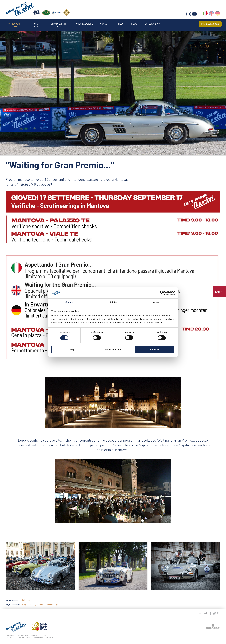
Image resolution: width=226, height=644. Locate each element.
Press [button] (141, 24)
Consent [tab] (70, 302)
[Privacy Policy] (11, 637)
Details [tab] (113, 302)
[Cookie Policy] (24, 637)
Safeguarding (179, 24)
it (205, 14)
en (212, 14)
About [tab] (156, 302)
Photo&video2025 (208, 24)
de (218, 14)
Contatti (123, 24)
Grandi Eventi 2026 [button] (68, 24)
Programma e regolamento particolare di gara (41, 604)
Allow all (154, 349)
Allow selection (113, 349)
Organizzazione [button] (99, 24)
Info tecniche (28, 600)
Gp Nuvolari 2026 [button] (17, 24)
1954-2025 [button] (42, 24)
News (158, 24)
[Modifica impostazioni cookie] (42, 637)
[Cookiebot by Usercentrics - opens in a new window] (162, 293)
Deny (72, 349)
